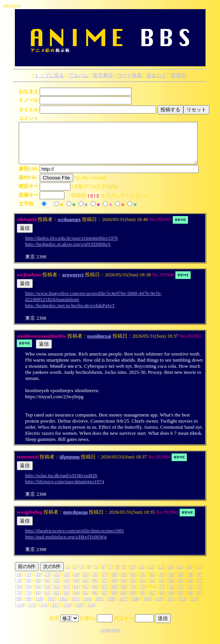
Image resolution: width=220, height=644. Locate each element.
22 (57, 582)
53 (161, 588)
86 (95, 600)
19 (28, 582)
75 (181, 594)
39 (28, 588)
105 (99, 606)
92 (152, 600)
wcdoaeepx (69, 227)
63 (67, 594)
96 (190, 600)
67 (105, 594)
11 (142, 574)
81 (47, 600)
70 (133, 594)
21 (47, 582)
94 (171, 600)
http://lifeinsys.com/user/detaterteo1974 (65, 489)
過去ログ (156, 75)
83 (67, 600)
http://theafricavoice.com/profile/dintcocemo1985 (75, 539)
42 (57, 588)
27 (105, 582)
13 (161, 574)
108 (135, 606)
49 (124, 588)
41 (47, 588)
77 (200, 594)
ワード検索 (129, 75)
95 (181, 600)
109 (147, 606)
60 (38, 594)
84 (76, 600)
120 (91, 613)
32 (152, 582)
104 (87, 606)
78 (19, 600)
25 (86, 582)
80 (38, 600)
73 (161, 594)
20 (38, 582)
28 (114, 582)
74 (171, 594)
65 (86, 594)
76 (190, 594)
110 (159, 606)
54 (171, 588)
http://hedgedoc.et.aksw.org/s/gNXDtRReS (68, 252)
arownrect (73, 283)
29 (124, 582)
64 (76, 594)
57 (200, 588)
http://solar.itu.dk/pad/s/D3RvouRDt (61, 483)
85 (86, 600)
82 (57, 600)
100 (39, 606)
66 (95, 594)
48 (114, 588)
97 (200, 600)
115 (32, 613)
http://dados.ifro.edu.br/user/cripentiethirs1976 (71, 246)
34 (171, 582)
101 (51, 606)
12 (151, 574)
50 (133, 588)
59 (28, 594)
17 (199, 574)
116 (44, 613)
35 (181, 582)
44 (76, 588)
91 (142, 600)
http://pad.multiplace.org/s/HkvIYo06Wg (66, 545)
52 (152, 588)
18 (19, 582)
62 (57, 594)
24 (76, 582)
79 (28, 600)
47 (105, 588)
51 (142, 588)
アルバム (79, 75)
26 (95, 582)
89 (124, 600)
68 (114, 594)
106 (111, 606)
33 (161, 582)
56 (190, 588)
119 (79, 613)
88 (114, 600)
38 (19, 588)
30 (133, 582)
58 (19, 594)
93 (161, 600)
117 (55, 613)
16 (189, 574)
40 (38, 588)
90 (133, 600)
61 (47, 594)
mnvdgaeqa (75, 520)
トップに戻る (49, 75)
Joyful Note (110, 638)
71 (142, 594)
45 (86, 588)
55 (181, 588)
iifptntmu (70, 465)
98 (19, 606)
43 (67, 588)
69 (124, 594)
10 (132, 574)
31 (142, 582)
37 (200, 582)
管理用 (178, 75)
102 (63, 606)
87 (105, 600)
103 (75, 606)
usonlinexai (99, 344)
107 (123, 606)
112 (182, 606)
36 (190, 582)
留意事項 (103, 75)
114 (20, 613)
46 (95, 588)
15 (180, 574)
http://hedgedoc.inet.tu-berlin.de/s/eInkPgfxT (70, 313)
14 (170, 574)
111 (171, 606)
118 (67, 613)
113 (194, 606)
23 (67, 582)
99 (28, 606)
